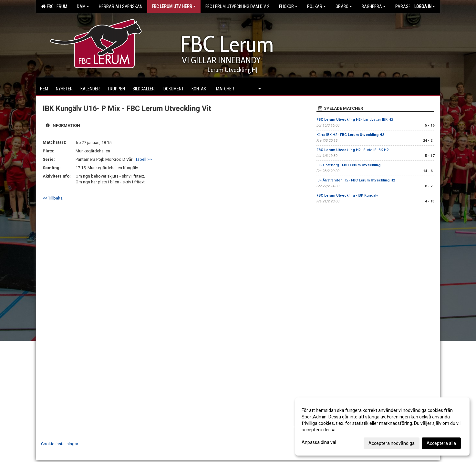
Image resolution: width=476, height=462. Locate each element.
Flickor (288, 6)
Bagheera (374, 6)
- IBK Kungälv (347, 195)
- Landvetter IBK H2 (355, 120)
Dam (83, 6)
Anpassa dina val (319, 442)
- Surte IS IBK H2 (352, 150)
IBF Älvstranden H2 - (356, 180)
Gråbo (344, 6)
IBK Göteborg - (348, 165)
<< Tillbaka (53, 198)
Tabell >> (144, 159)
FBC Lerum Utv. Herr (174, 6)
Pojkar (316, 6)
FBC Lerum (54, 6)
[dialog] (382, 426)
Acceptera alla (441, 443)
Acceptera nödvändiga (392, 443)
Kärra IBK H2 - (350, 135)
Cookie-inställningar (60, 444)
